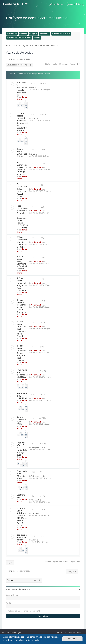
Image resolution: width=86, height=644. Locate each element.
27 (26, 432)
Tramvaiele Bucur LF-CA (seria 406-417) (22, 475)
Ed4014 (34, 513)
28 (19, 435)
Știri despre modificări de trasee (22, 537)
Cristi (21, 156)
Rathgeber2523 (37, 447)
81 (19, 105)
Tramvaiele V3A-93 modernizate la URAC (22, 373)
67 (19, 141)
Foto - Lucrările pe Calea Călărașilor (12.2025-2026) (22, 190)
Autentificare (12, 589)
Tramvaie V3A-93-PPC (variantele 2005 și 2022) (22, 448)
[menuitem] (25, 4)
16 (23, 409)
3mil (33, 87)
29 (22, 435)
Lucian (34, 118)
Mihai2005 (35, 500)
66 (26, 139)
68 (22, 141)
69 (26, 141)
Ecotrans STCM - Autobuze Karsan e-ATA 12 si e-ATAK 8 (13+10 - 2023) (22, 516)
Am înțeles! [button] (73, 639)
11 (20, 388)
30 (26, 435)
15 (20, 409)
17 (26, 409)
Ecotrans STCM (21, 496)
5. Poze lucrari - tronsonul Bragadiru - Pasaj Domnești (22, 284)
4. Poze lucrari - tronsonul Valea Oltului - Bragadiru (21, 306)
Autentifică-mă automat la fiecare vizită (24, 611)
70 (26, 143)
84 (26, 107)
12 (23, 388)
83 (26, 105)
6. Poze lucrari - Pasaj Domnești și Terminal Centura (22, 262)
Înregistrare (25, 589)
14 (26, 407)
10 (26, 385)
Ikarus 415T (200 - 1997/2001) (22, 396)
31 (26, 437)
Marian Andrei (22, 98)
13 (26, 388)
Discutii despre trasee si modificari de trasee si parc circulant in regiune (22, 122)
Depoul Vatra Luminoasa (22, 151)
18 (26, 411)
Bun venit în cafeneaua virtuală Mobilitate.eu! (22, 88)
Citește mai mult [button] (35, 640)
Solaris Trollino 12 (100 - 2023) (21, 420)
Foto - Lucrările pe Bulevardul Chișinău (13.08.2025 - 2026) (22, 168)
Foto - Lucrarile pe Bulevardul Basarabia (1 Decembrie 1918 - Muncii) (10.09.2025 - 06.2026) (22, 216)
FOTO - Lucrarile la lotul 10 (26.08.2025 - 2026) (22, 242)
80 (26, 103)
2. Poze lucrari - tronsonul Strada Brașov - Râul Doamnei (21, 353)
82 (22, 105)
